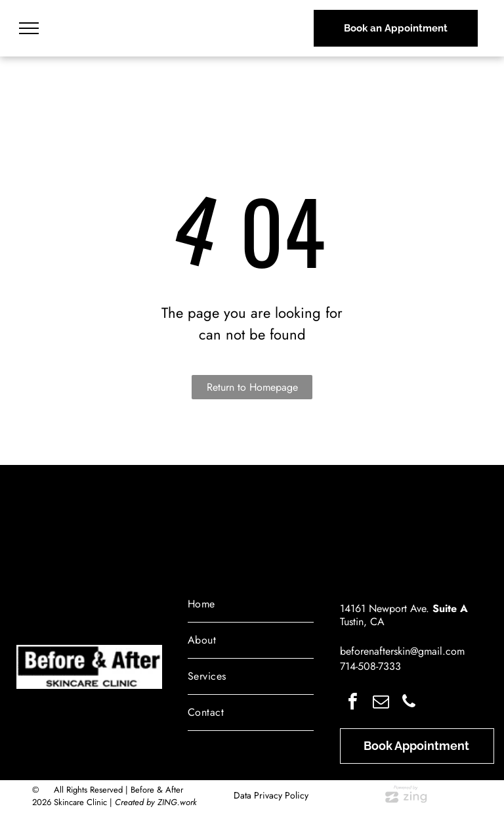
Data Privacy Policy (271, 795)
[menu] (29, 28)
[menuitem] (251, 604)
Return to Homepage (252, 387)
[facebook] (352, 703)
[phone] (409, 703)
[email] (381, 703)
